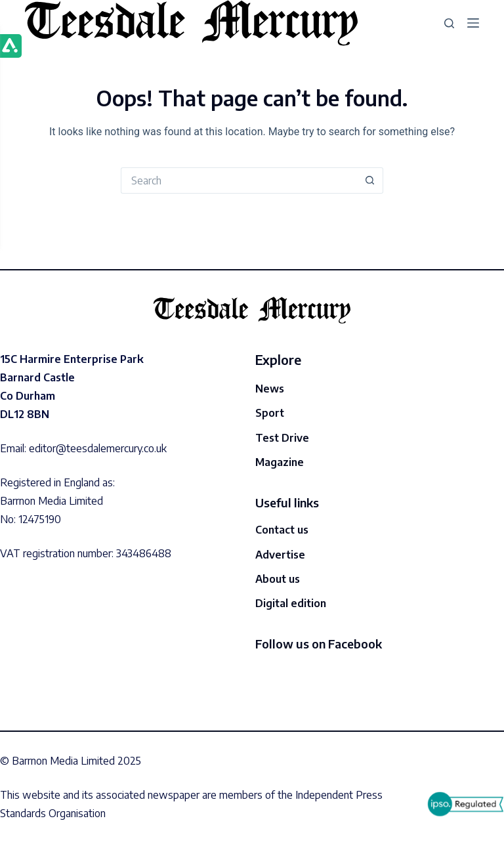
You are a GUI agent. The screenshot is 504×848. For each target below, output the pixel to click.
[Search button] (370, 180)
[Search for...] (239, 180)
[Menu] (473, 23)
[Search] (449, 23)
